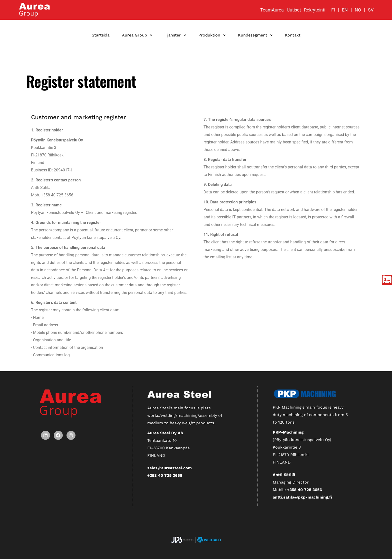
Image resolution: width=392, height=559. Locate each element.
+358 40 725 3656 (165, 475)
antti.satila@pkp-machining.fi (302, 497)
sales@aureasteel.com (169, 468)
